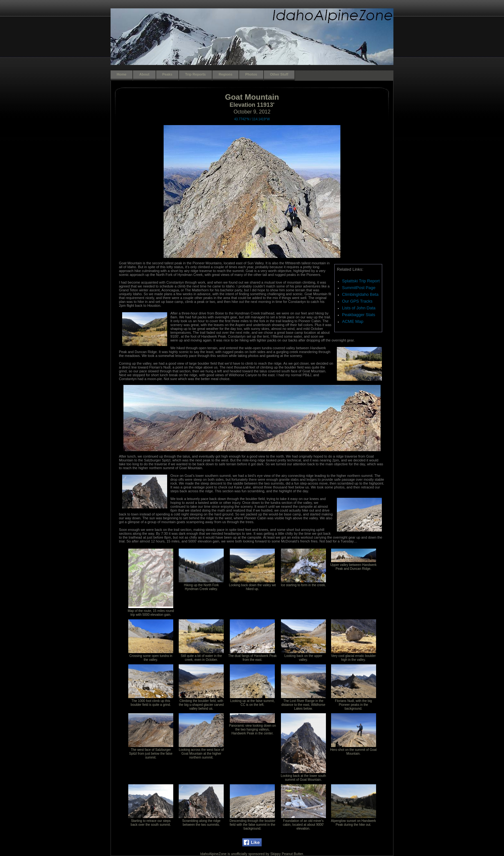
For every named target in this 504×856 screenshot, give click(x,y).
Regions (225, 74)
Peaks (167, 74)
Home (122, 74)
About (144, 74)
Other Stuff (279, 74)
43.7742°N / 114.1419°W (252, 119)
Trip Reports (195, 74)
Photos (251, 74)
